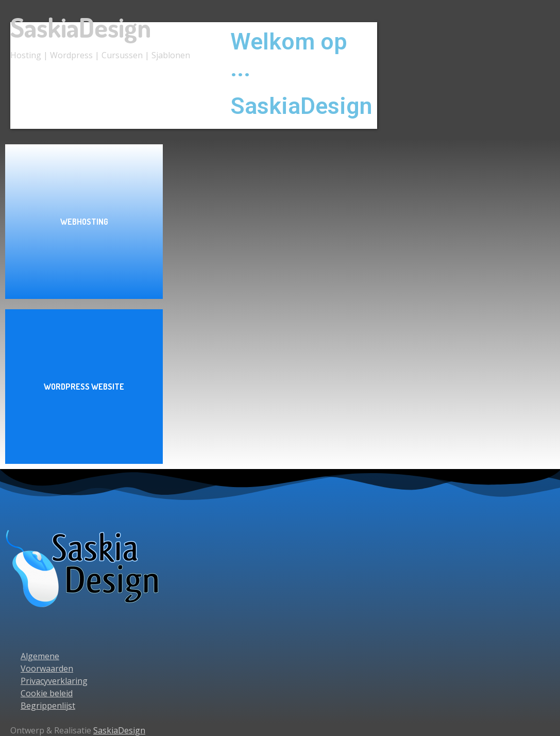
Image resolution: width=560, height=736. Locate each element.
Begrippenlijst (48, 706)
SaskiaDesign (81, 27)
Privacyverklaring (54, 681)
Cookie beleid (47, 693)
